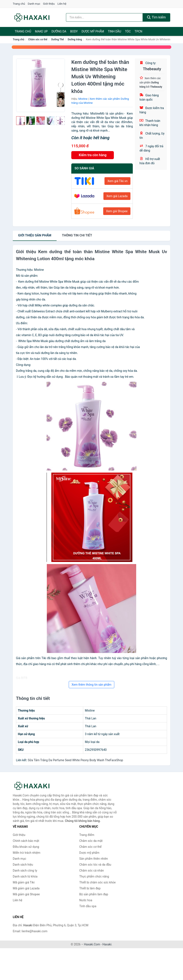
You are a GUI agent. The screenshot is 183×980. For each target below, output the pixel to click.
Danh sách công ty (25, 870)
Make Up (41, 31)
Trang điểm (87, 835)
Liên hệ (62, 4)
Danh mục (34, 4)
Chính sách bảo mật (26, 841)
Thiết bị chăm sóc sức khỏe (98, 882)
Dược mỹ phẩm (93, 31)
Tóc (128, 31)
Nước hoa (86, 900)
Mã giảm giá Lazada (26, 888)
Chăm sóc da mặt (91, 841)
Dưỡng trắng (75, 39)
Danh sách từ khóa (25, 876)
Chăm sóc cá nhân (92, 870)
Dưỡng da (59, 31)
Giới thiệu (49, 4)
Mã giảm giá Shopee (26, 894)
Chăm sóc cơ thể (38, 39)
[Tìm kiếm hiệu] (104, 17)
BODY (74, 31)
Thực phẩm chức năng (94, 876)
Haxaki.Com (92, 944)
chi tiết (77, 235)
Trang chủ (19, 4)
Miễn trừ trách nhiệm (26, 853)
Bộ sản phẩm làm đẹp (94, 894)
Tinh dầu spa (88, 906)
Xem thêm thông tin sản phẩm (91, 685)
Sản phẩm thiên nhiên (94, 859)
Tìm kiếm (156, 17)
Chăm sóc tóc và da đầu (95, 865)
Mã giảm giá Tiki (24, 882)
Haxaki (107, 944)
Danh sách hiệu (23, 865)
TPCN (138, 31)
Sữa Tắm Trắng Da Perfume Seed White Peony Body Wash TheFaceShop (75, 760)
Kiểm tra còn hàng (93, 155)
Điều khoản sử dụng (26, 847)
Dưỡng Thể (58, 39)
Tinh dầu (115, 31)
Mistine (83, 99)
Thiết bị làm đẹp (90, 888)
